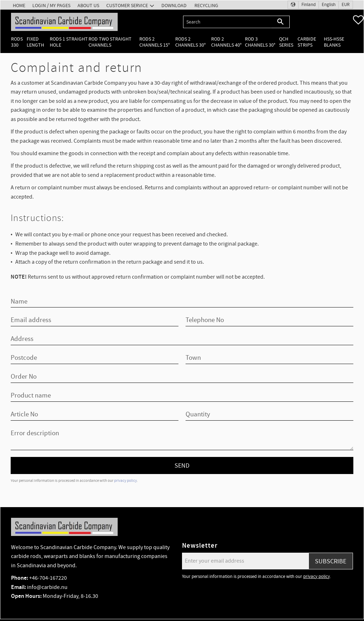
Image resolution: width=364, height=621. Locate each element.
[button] (358, 20)
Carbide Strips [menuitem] (307, 42)
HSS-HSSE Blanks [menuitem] (334, 42)
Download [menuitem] (174, 6)
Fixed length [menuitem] (35, 42)
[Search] (281, 22)
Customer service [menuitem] (127, 6)
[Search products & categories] (227, 22)
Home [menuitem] (19, 6)
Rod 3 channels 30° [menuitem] (260, 42)
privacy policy (125, 481)
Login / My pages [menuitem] (51, 6)
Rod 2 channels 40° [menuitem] (226, 42)
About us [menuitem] (88, 6)
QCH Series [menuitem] (286, 42)
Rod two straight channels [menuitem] (110, 42)
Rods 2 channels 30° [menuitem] (191, 42)
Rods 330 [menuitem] (17, 42)
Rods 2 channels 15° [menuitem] (155, 42)
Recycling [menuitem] (206, 6)
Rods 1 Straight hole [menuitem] (69, 42)
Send (182, 466)
